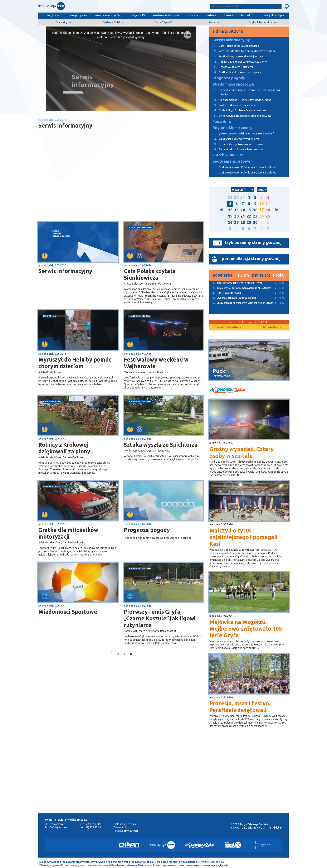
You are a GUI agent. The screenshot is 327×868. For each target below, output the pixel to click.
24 (262, 216)
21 (243, 216)
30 (236, 197)
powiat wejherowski (140, 227)
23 (255, 216)
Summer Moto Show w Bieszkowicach (237, 149)
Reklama (214, 22)
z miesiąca (261, 275)
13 (236, 210)
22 (249, 216)
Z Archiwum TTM (228, 155)
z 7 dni (244, 275)
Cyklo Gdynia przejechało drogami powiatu (240, 116)
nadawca (193, 15)
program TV (138, 15)
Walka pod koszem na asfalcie (233, 105)
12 (230, 210)
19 (230, 216)
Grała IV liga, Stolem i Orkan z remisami (238, 110)
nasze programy (77, 15)
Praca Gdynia (64, 22)
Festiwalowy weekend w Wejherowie (156, 363)
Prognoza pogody (147, 530)
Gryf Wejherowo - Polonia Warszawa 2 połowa (247, 173)
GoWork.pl (120, 827)
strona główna (51, 15)
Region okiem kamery (232, 128)
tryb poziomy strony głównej (253, 242)
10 (262, 204)
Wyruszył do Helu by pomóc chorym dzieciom (75, 363)
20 (236, 216)
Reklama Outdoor (113, 22)
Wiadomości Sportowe (68, 612)
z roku (279, 275)
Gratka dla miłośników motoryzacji (68, 533)
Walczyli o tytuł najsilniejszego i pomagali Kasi (244, 537)
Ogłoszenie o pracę (125, 824)
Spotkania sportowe (231, 161)
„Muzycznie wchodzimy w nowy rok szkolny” (242, 133)
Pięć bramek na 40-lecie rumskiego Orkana (240, 100)
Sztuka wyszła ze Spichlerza (161, 445)
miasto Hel (49, 316)
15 (249, 210)
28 (243, 222)
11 (268, 204)
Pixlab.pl (278, 828)
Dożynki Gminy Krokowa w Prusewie (236, 144)
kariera (229, 15)
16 (255, 210)
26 (230, 222)
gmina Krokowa (52, 401)
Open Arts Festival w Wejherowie (235, 139)
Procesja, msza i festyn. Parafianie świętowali (240, 707)
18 (268, 210)
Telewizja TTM (262, 828)
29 (230, 197)
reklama (211, 15)
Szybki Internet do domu (264, 22)
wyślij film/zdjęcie (274, 15)
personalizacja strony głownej (251, 259)
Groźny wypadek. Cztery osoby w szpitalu (242, 452)
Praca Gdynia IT (164, 22)
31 (243, 197)
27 (236, 222)
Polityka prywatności (126, 831)
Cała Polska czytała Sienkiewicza (150, 274)
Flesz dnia (222, 121)
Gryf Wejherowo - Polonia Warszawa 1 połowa (247, 167)
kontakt (246, 15)
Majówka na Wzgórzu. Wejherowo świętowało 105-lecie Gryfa (247, 629)
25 (268, 216)
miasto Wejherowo (140, 316)
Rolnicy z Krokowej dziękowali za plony (64, 448)
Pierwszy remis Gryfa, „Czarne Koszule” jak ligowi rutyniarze (160, 618)
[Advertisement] (80, 188)
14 (243, 210)
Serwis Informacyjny (65, 271)
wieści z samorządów (108, 15)
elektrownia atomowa (166, 15)
